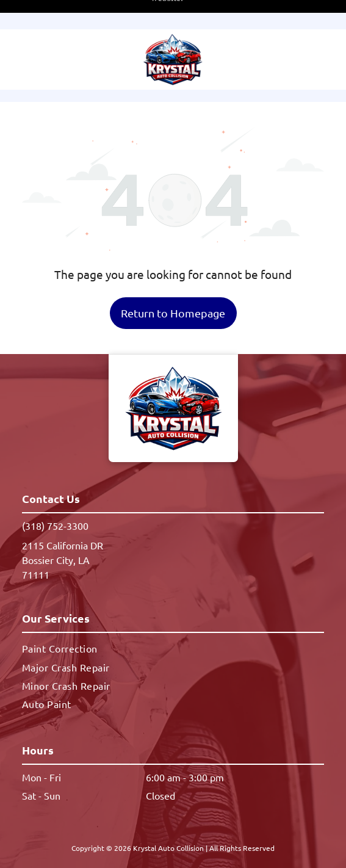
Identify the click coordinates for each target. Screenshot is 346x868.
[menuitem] (173, 607)
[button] (312, 30)
